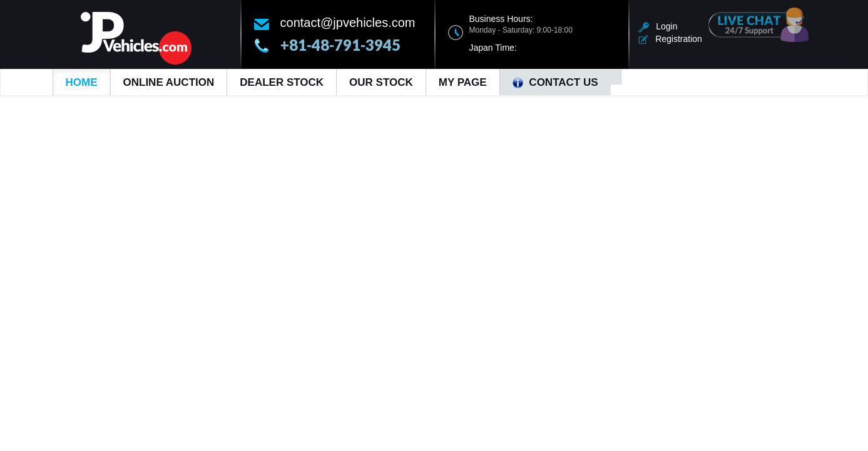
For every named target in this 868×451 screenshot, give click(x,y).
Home (82, 82)
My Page (463, 82)
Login (658, 26)
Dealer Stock (282, 82)
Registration (670, 39)
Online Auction (169, 82)
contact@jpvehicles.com (348, 23)
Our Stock (381, 82)
